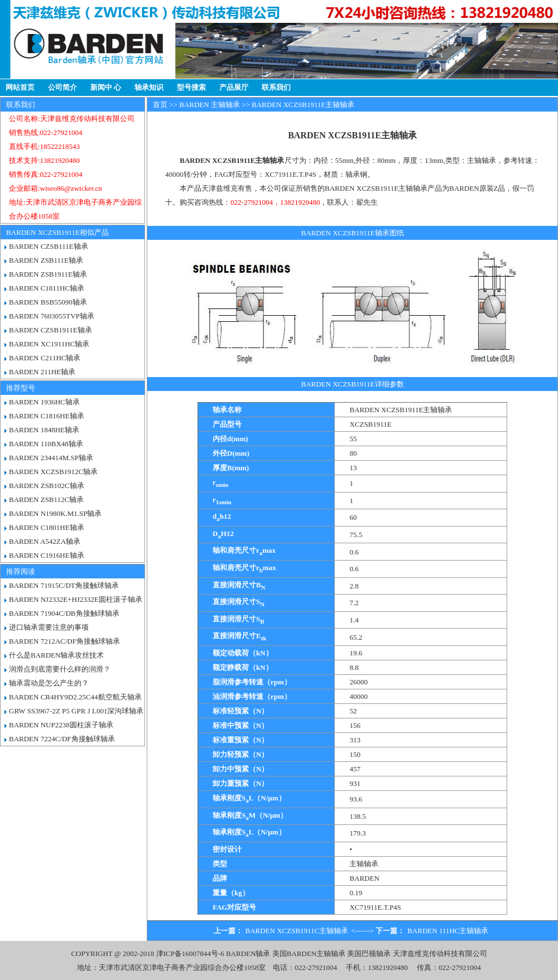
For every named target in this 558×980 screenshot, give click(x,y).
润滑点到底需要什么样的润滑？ (60, 669)
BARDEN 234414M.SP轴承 (51, 458)
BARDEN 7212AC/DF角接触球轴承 (64, 641)
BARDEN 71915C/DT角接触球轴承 (64, 585)
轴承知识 (149, 87)
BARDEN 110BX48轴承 (46, 444)
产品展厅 (234, 87)
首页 (160, 105)
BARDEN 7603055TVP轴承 (52, 316)
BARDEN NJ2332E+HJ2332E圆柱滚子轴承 (76, 599)
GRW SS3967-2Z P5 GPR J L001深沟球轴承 (76, 711)
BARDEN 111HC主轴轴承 (448, 931)
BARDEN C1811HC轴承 (47, 288)
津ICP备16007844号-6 (190, 954)
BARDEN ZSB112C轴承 (46, 499)
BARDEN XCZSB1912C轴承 (53, 472)
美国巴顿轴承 (369, 954)
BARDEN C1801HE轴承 (47, 527)
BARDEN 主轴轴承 (210, 105)
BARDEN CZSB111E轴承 (49, 246)
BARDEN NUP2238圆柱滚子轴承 (61, 725)
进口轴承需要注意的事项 (49, 627)
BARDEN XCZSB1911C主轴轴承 (297, 931)
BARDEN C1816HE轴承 (47, 416)
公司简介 (62, 87)
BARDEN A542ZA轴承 (45, 541)
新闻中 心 (106, 87)
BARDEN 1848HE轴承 (44, 430)
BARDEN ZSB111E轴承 (46, 260)
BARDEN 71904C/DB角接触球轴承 (64, 613)
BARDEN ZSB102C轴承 (47, 486)
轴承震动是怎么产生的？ (49, 683)
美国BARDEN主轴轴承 (309, 954)
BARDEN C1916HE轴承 (47, 555)
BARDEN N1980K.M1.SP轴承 (56, 513)
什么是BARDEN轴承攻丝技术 (56, 655)
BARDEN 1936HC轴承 (44, 402)
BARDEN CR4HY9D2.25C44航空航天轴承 (75, 697)
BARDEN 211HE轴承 (42, 372)
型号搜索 (191, 87)
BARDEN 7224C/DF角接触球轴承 (62, 739)
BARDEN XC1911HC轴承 (49, 344)
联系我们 (276, 87)
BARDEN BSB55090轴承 (48, 302)
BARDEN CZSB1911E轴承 (50, 330)
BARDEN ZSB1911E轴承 (48, 274)
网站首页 (20, 87)
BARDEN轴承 (248, 954)
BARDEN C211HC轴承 (45, 358)
